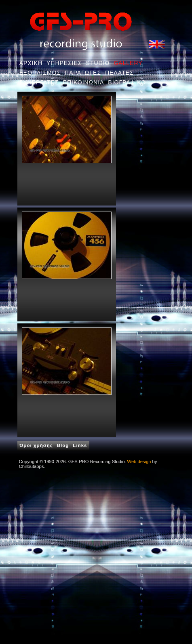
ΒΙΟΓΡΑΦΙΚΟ (127, 82)
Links (80, 445)
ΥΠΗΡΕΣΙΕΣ (64, 63)
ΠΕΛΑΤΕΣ (119, 73)
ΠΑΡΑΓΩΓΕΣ (83, 73)
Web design (139, 461)
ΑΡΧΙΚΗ (31, 63)
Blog (63, 445)
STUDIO (98, 63)
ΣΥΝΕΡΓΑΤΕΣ (39, 82)
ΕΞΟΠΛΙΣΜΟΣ (40, 73)
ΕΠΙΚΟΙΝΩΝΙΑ (84, 82)
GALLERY (128, 63)
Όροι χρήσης (36, 445)
